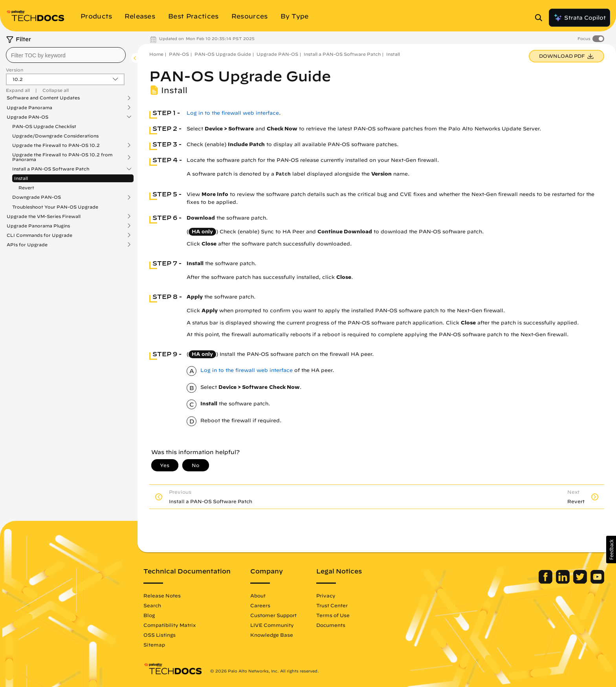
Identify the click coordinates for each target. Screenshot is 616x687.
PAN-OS (179, 54)
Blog (149, 615)
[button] (611, 550)
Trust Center (332, 605)
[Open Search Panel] (541, 18)
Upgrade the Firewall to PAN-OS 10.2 (56, 145)
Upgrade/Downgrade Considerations (55, 136)
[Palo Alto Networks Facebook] (546, 582)
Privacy (326, 595)
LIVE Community (272, 625)
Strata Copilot (579, 18)
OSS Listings (159, 635)
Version (15, 70)
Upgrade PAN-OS (27, 117)
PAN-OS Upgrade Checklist (44, 126)
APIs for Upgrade (27, 245)
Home (156, 54)
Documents (331, 625)
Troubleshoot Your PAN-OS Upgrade (55, 207)
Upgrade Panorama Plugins (38, 226)
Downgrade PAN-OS (37, 197)
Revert (26, 188)
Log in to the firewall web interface (233, 113)
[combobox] (66, 55)
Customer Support (273, 615)
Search (152, 605)
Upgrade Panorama (29, 108)
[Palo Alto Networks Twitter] (581, 582)
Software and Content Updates (43, 98)
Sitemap (154, 645)
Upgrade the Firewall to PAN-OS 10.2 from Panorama (62, 157)
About (258, 595)
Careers (260, 605)
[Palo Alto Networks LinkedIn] (564, 582)
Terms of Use (333, 615)
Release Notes (162, 595)
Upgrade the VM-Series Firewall (44, 216)
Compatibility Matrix (170, 625)
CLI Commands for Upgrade (39, 235)
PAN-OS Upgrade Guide (223, 54)
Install (21, 178)
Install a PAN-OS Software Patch (51, 169)
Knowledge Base (272, 635)
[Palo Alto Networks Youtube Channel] (597, 582)
